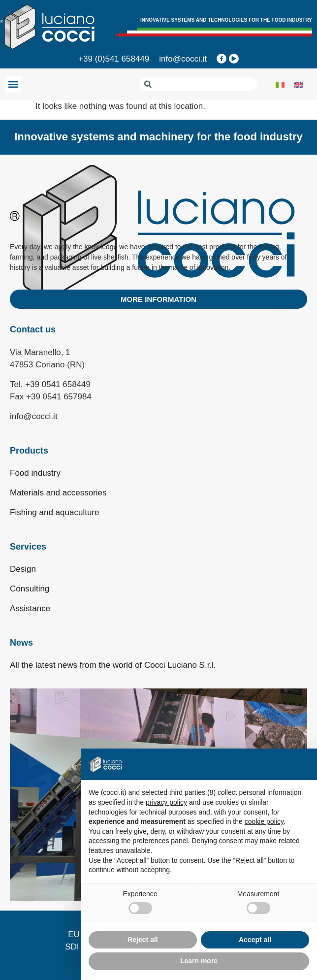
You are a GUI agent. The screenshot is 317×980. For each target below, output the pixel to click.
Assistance (30, 608)
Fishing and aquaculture (54, 512)
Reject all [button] (143, 940)
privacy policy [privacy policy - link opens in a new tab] (166, 802)
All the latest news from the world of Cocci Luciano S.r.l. (113, 665)
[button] (13, 84)
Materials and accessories (58, 493)
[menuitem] (280, 84)
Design (23, 569)
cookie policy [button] (264, 821)
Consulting (30, 589)
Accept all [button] (255, 940)
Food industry (35, 473)
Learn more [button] (199, 961)
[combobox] (198, 84)
